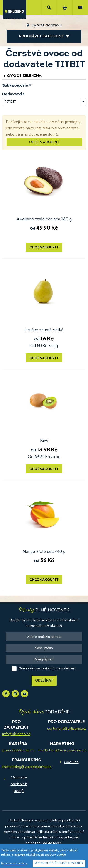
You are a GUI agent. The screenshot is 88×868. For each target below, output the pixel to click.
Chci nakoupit (44, 142)
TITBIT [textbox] (10, 102)
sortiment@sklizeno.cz (66, 729)
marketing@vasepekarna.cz (62, 750)
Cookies (71, 762)
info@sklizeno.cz (16, 734)
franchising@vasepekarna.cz (27, 767)
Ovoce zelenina (22, 76)
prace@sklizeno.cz (18, 750)
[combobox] (44, 102)
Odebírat (44, 681)
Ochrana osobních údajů (19, 784)
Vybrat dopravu (46, 25)
